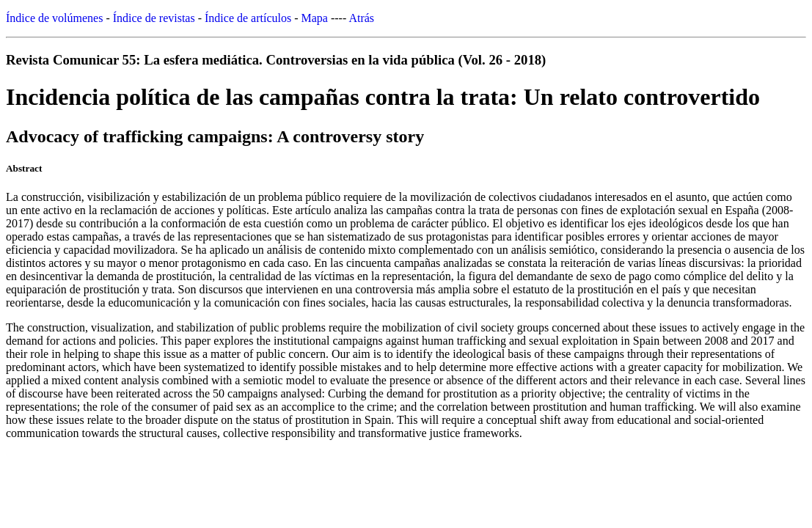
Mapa (315, 18)
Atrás (361, 18)
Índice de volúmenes (54, 18)
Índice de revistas (154, 18)
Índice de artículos (248, 18)
